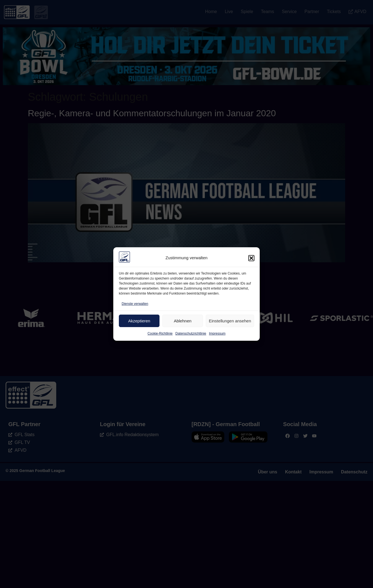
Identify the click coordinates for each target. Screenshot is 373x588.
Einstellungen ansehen (230, 321)
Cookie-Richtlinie (160, 333)
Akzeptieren (139, 321)
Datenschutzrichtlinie (191, 333)
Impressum (217, 333)
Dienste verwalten (135, 304)
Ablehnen (182, 321)
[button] (251, 258)
